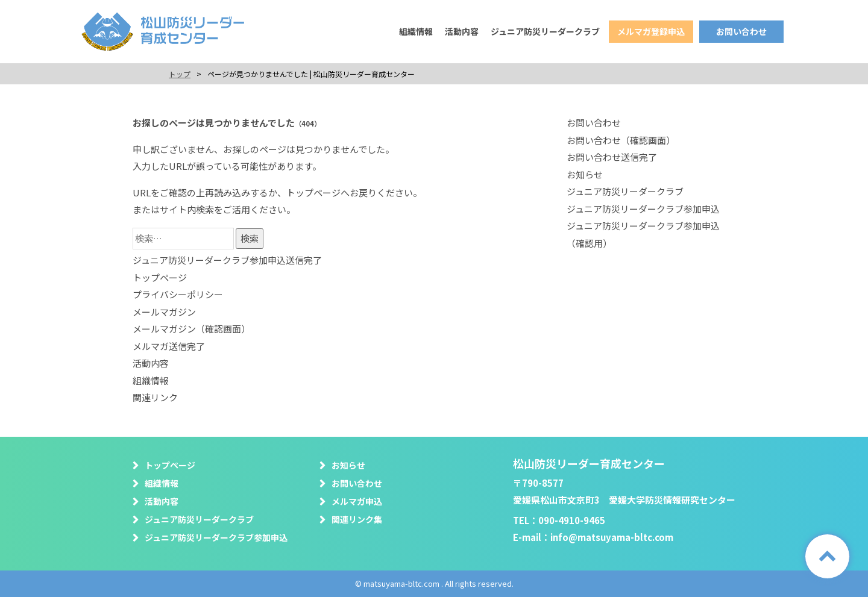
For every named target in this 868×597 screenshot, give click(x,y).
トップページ (313, 192)
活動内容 (462, 31)
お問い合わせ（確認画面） (621, 140)
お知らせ (585, 174)
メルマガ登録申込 (651, 31)
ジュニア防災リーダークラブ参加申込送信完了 (227, 260)
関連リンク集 (357, 519)
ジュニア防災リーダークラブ (545, 31)
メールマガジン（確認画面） (191, 329)
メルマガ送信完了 (169, 346)
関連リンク (155, 397)
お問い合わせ (741, 31)
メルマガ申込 (357, 501)
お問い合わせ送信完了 (612, 157)
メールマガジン (164, 312)
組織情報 (416, 31)
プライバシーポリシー (178, 294)
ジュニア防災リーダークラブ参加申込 (643, 209)
